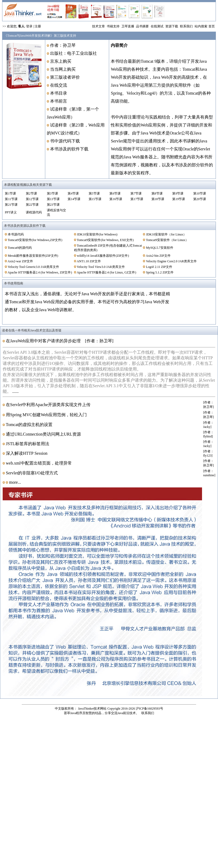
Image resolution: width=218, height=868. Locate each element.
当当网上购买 (63, 69)
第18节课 (158, 199)
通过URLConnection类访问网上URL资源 (46, 434)
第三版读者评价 (65, 77)
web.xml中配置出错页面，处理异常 (40, 463)
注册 (38, 26)
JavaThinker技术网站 (92, 709)
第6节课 (115, 193)
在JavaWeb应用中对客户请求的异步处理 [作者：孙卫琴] (59, 341)
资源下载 (171, 26)
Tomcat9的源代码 (20, 248)
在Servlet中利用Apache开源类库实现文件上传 (50, 405)
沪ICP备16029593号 (149, 709)
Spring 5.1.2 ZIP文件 (160, 272)
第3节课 (52, 193)
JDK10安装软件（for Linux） (166, 234)
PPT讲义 (11, 212)
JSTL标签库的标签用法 (30, 444)
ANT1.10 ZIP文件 (89, 261)
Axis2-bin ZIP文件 (158, 256)
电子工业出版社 (82, 53)
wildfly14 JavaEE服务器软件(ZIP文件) (103, 256)
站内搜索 (201, 26)
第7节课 (136, 193)
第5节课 (94, 193)
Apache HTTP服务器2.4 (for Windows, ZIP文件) (40, 272)
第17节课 (137, 199)
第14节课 (74, 199)
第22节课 (32, 205)
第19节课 (179, 199)
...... (15, 391)
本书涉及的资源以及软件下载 (25, 226)
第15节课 (95, 199)
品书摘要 (142, 26)
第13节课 (53, 199)
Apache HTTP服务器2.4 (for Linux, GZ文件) (106, 272)
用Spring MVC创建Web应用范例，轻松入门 (46, 415)
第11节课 (11, 199)
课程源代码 (34, 212)
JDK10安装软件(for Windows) (97, 234)
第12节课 (32, 199)
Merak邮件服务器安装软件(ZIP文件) (33, 256)
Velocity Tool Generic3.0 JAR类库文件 (33, 267)
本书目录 (59, 93)
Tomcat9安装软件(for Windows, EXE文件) (105, 240)
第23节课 (53, 205)
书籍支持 (113, 26)
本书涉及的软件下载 (69, 149)
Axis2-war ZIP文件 (20, 261)
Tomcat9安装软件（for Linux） (167, 240)
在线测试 (157, 26)
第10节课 (200, 193)
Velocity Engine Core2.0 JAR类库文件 (171, 261)
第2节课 (31, 193)
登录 (29, 26)
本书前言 (59, 101)
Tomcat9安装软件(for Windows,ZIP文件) (35, 240)
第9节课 (178, 193)
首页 (212, 26)
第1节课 (10, 193)
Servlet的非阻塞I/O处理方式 (31, 473)
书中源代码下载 (65, 141)
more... (15, 482)
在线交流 (59, 85)
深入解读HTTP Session (29, 453)
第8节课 (157, 193)
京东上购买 (61, 61)
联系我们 (186, 26)
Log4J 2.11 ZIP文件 (159, 267)
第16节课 (116, 199)
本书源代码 (16, 234)
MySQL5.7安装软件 (159, 248)
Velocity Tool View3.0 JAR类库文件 (101, 267)
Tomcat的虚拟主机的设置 (31, 425)
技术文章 (98, 26)
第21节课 (11, 205)
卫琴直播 (128, 26)
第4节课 (73, 193)
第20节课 (200, 199)
